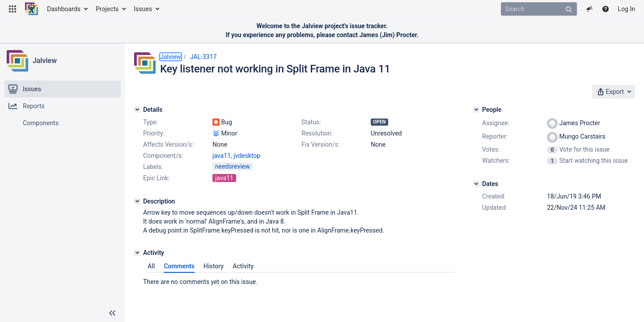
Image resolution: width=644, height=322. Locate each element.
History (214, 266)
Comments (179, 266)
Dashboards (64, 9)
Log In (627, 9)
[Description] (137, 201)
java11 (222, 156)
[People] (476, 110)
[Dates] (476, 184)
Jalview (45, 61)
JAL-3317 (203, 57)
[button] (13, 9)
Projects (107, 9)
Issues (143, 9)
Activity (243, 266)
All (151, 266)
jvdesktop (247, 156)
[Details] (137, 110)
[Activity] (137, 253)
